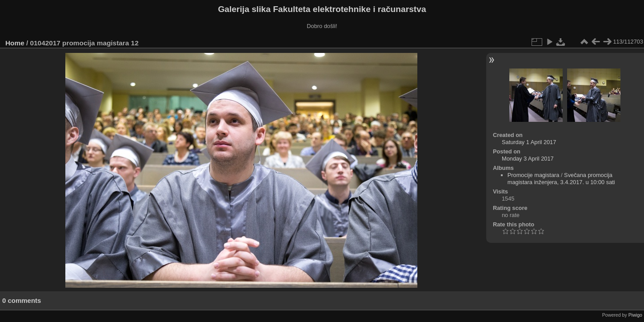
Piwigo (635, 315)
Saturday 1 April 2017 (529, 142)
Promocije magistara (534, 175)
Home (15, 43)
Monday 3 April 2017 (528, 159)
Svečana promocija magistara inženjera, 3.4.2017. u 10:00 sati (561, 179)
